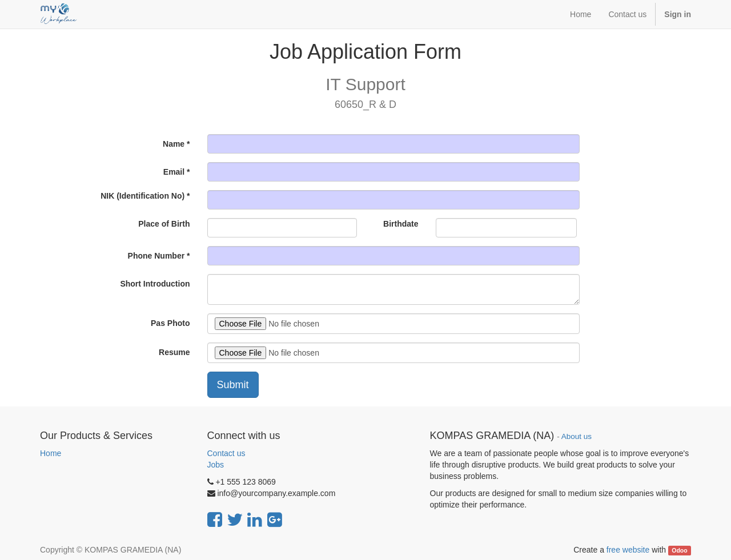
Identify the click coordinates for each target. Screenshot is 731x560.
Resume (174, 352)
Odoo (679, 550)
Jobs (216, 465)
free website (628, 550)
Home (51, 453)
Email (174, 172)
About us (577, 436)
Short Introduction (155, 284)
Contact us (226, 453)
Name (174, 144)
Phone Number (156, 256)
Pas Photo (170, 323)
